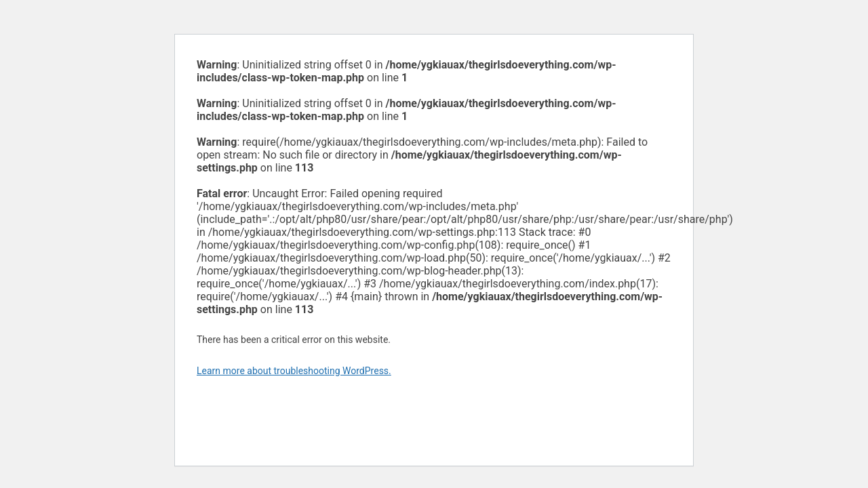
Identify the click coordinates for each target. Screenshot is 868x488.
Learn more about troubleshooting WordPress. (294, 371)
